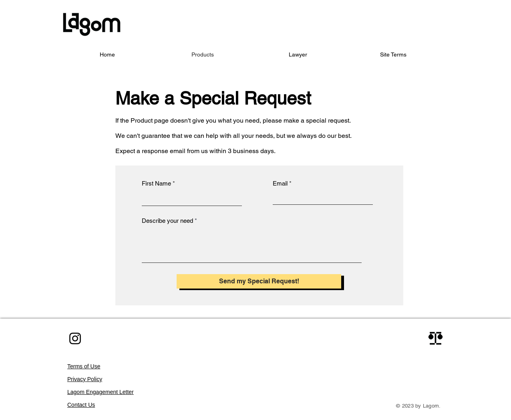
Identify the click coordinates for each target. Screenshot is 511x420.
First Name (156, 183)
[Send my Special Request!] (259, 281)
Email (280, 183)
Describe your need (167, 221)
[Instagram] (75, 338)
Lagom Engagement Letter (101, 392)
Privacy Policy (85, 379)
